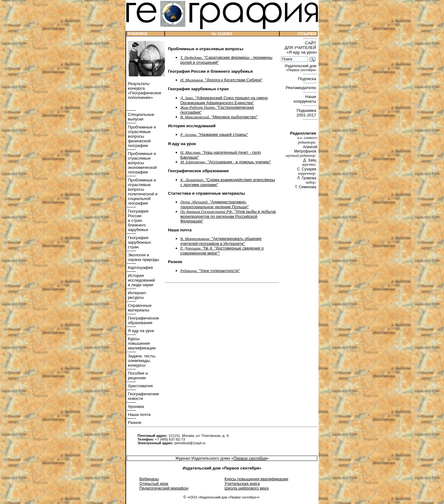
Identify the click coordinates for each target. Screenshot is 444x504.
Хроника (135, 406)
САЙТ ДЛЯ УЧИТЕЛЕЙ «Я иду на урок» (301, 48)
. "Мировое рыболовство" (219, 117)
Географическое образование (143, 320)
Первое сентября (250, 458)
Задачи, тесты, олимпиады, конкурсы (141, 361)
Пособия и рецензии (137, 376)
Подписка (308, 79)
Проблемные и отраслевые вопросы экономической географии (142, 163)
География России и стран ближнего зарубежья (138, 220)
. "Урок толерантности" (210, 271)
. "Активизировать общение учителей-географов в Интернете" (221, 241)
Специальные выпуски (141, 117)
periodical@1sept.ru (190, 443)
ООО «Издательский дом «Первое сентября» (223, 497)
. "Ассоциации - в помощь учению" (226, 162)
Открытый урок (154, 484)
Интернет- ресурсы (137, 295)
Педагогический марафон (164, 488)
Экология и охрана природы (143, 257)
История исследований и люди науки (141, 280)
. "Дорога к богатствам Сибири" (221, 80)
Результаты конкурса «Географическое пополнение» (144, 91)
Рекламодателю (302, 88)
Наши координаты (305, 99)
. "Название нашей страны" (214, 134)
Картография (140, 268)
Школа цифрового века (247, 488)
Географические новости (143, 396)
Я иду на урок (140, 331)
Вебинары (149, 479)
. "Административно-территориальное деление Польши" (215, 204)
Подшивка (307, 113)
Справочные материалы (139, 308)
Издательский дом (301, 68)
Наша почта (139, 415)
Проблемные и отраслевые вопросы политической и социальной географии (142, 192)
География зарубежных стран (139, 242)
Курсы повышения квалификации (141, 343)
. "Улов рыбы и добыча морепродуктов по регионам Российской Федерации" (228, 216)
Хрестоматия (140, 386)
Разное (134, 423)
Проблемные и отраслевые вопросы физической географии (141, 136)
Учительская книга (242, 484)
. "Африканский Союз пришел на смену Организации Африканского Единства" (224, 100)
